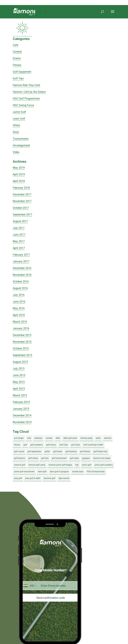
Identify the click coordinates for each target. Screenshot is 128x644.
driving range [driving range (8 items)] (86, 438)
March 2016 (20, 322)
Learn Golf (19, 119)
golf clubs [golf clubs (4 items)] (76, 445)
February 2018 (21, 188)
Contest (17, 52)
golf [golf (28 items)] (25, 445)
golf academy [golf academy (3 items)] (37, 445)
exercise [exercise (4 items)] (108, 438)
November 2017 (22, 201)
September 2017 (22, 215)
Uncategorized (21, 145)
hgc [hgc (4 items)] (77, 465)
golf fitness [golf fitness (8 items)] (85, 451)
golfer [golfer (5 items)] (47, 451)
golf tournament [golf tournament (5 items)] (59, 458)
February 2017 (21, 255)
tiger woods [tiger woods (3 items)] (64, 478)
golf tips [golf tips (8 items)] (45, 458)
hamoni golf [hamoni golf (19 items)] (20, 465)
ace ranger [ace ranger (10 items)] (19, 438)
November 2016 (22, 275)
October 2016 (21, 281)
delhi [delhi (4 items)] (58, 438)
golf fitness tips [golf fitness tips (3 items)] (100, 451)
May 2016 (19, 308)
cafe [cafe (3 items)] (29, 438)
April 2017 (19, 248)
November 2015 (22, 342)
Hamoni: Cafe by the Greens (29, 92)
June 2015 (19, 375)
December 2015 (22, 335)
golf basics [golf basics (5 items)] (51, 445)
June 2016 (19, 302)
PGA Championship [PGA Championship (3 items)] (96, 472)
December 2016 (22, 268)
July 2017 (19, 228)
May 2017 (19, 241)
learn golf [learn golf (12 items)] (42, 472)
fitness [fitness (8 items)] (17, 445)
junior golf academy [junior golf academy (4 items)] (104, 465)
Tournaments (21, 139)
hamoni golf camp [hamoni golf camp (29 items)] (37, 465)
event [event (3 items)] (98, 438)
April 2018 (19, 181)
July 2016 (19, 295)
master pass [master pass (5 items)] (78, 472)
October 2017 (21, 208)
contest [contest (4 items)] (49, 438)
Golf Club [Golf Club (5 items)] (64, 445)
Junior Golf (19, 112)
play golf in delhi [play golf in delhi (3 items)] (33, 478)
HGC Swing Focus (23, 105)
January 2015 (21, 409)
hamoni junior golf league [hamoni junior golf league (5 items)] (60, 465)
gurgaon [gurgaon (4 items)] (86, 458)
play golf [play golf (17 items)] (18, 478)
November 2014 (22, 422)
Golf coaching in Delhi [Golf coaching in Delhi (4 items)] (93, 445)
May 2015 (19, 382)
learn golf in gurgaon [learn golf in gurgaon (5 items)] (59, 472)
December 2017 (22, 194)
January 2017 (21, 261)
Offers (16, 125)
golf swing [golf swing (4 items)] (33, 458)
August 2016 (20, 288)
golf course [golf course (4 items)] (19, 451)
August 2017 (20, 221)
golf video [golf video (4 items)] (74, 458)
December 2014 (22, 415)
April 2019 (19, 174)
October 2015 (21, 348)
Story (16, 132)
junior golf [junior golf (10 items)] (87, 465)
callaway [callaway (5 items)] (38, 438)
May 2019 (19, 168)
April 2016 (19, 315)
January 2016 (21, 328)
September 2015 (22, 355)
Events (17, 58)
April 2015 (19, 389)
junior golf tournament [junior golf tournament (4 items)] (24, 472)
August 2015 (20, 362)
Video (16, 152)
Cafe (16, 45)
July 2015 (19, 369)
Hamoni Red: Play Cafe (26, 85)
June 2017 (19, 235)
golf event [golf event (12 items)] (58, 451)
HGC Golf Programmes (26, 99)
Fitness (17, 65)
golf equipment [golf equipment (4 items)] (34, 451)
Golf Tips (18, 78)
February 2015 (21, 402)
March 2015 (20, 395)
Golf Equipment (22, 72)
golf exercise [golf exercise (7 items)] (71, 451)
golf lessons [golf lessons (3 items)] (20, 458)
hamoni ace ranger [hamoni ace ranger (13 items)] (102, 458)
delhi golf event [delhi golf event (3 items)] (70, 438)
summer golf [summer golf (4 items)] (49, 478)
